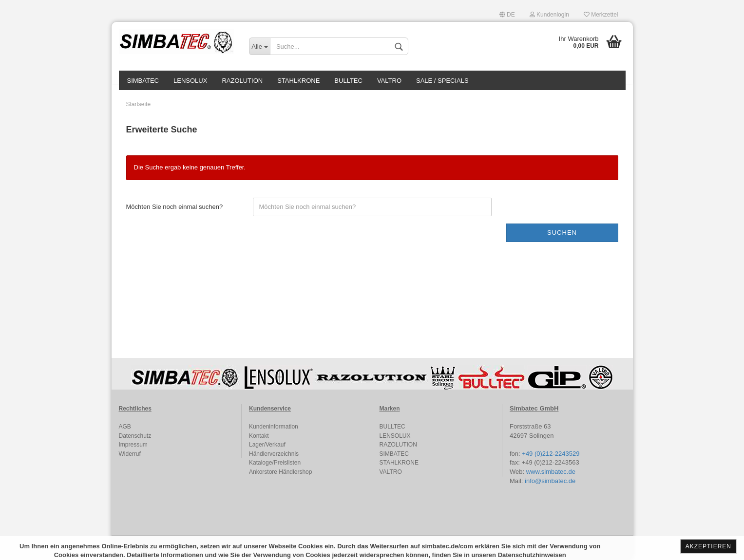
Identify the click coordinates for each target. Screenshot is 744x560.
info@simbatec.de (550, 481)
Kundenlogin (549, 15)
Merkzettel (601, 15)
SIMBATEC (143, 81)
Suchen (562, 233)
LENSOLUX (190, 81)
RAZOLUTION (242, 81)
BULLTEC (348, 81)
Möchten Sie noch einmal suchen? (175, 207)
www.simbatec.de (551, 472)
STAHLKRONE (298, 81)
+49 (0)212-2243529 (551, 454)
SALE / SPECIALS (442, 81)
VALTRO (389, 81)
